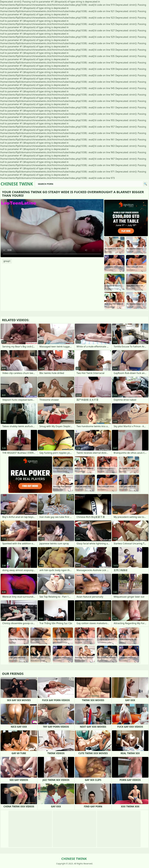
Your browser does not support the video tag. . (52, 228)
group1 (7, 261)
